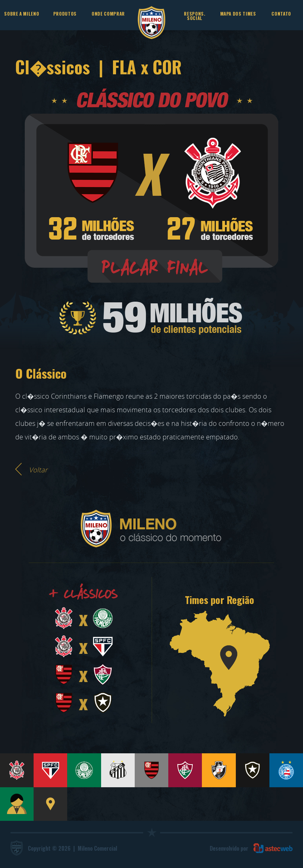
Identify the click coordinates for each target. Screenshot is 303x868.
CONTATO (281, 14)
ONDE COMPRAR (108, 14)
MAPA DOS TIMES (238, 14)
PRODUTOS (65, 14)
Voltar (38, 470)
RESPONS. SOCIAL (195, 16)
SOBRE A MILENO (22, 14)
